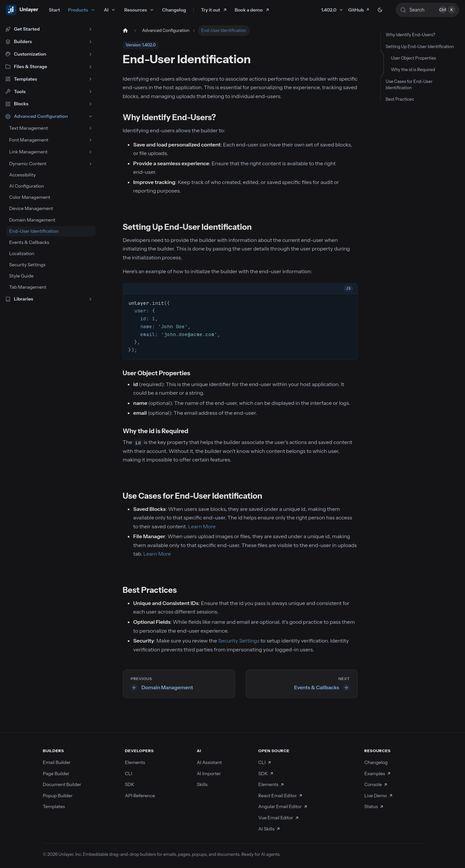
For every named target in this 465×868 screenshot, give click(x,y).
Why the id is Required (413, 69)
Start (54, 10)
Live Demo (379, 796)
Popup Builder (58, 796)
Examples (378, 774)
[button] (49, 29)
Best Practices (400, 99)
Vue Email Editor (279, 818)
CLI (128, 774)
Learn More (202, 526)
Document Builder (62, 784)
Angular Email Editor (283, 806)
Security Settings (239, 641)
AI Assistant (209, 762)
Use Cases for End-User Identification (409, 84)
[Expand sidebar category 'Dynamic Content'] (90, 164)
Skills (202, 784)
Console (376, 784)
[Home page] (125, 31)
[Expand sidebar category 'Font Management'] (90, 140)
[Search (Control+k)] (427, 10)
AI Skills (269, 829)
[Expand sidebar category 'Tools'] (90, 92)
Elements (135, 762)
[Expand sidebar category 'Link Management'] (90, 152)
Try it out (211, 10)
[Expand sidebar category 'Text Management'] (90, 128)
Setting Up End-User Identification (420, 46)
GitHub (359, 10)
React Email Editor (280, 796)
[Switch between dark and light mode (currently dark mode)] (380, 10)
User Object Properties (413, 58)
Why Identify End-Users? (410, 35)
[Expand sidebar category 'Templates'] (90, 79)
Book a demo (249, 10)
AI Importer (209, 774)
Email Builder (57, 762)
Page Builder (56, 774)
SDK (130, 784)
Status (374, 806)
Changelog (174, 10)
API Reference (140, 796)
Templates (54, 806)
